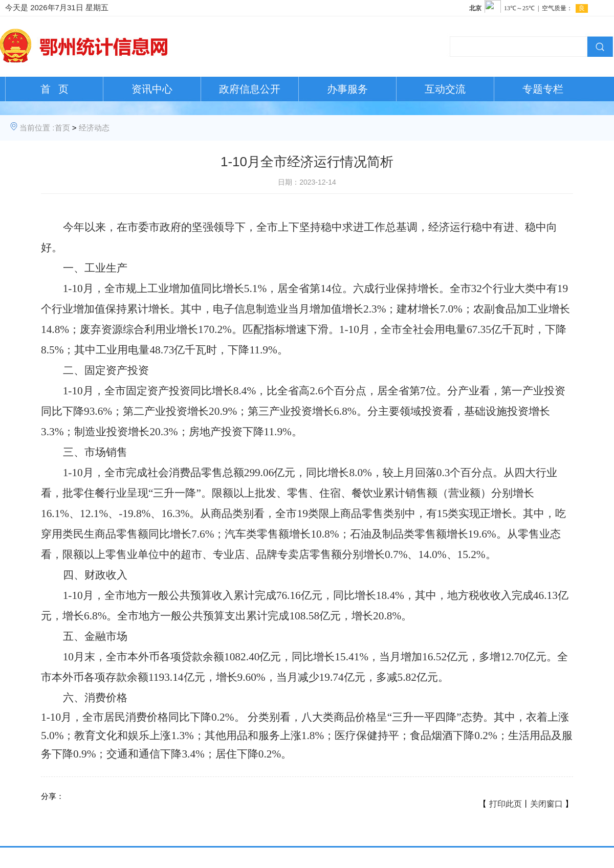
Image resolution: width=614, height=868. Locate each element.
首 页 (54, 89)
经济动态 (94, 128)
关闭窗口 (546, 804)
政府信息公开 (250, 89)
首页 (62, 128)
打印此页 (506, 804)
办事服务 (347, 89)
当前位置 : (37, 128)
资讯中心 (152, 89)
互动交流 (445, 89)
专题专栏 (543, 89)
